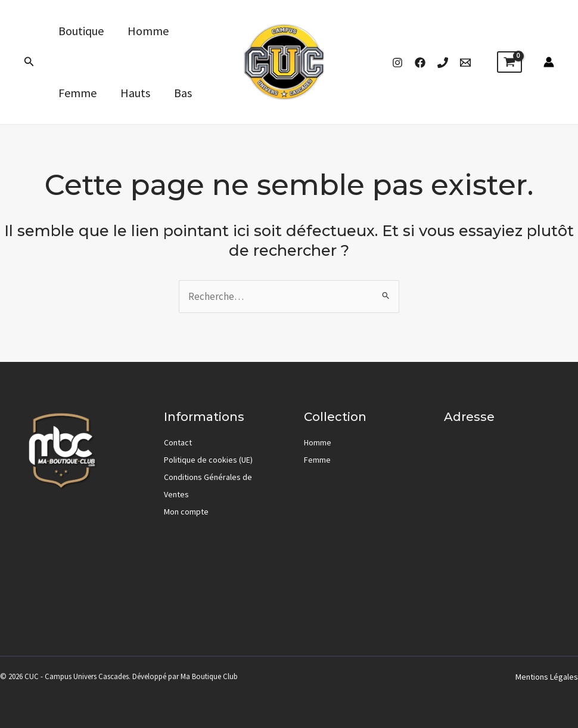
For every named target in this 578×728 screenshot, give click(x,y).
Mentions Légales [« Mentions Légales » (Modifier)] (547, 677)
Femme (77, 93)
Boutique (81, 31)
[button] (29, 62)
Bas (183, 93)
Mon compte (186, 512)
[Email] (465, 63)
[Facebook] (420, 63)
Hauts (135, 93)
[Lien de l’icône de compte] (549, 62)
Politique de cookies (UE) (208, 460)
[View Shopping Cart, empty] (509, 62)
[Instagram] (397, 63)
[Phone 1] (443, 63)
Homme (148, 31)
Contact (178, 442)
